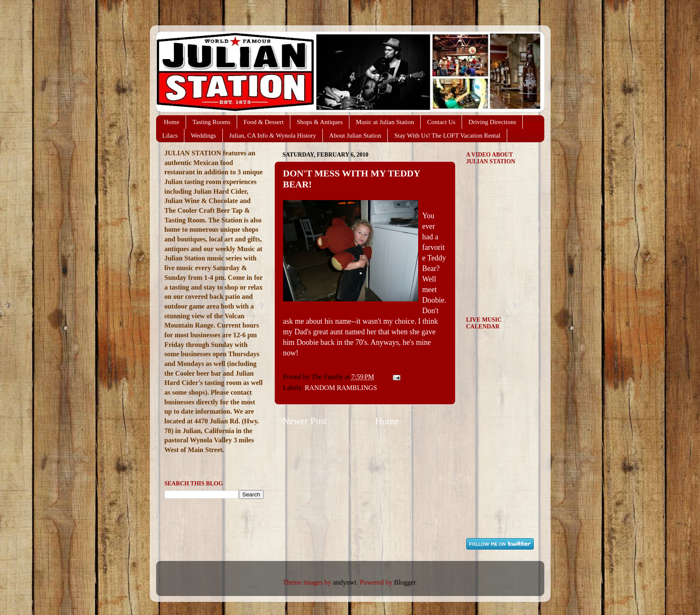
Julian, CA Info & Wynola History (273, 135)
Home (172, 122)
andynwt (345, 582)
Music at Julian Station (385, 122)
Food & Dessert (264, 122)
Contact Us (441, 122)
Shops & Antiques (320, 122)
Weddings (203, 135)
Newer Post (305, 421)
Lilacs (170, 135)
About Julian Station (355, 135)
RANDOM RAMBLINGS (341, 388)
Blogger (405, 582)
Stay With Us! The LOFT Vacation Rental (447, 135)
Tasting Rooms (211, 122)
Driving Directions (492, 122)
